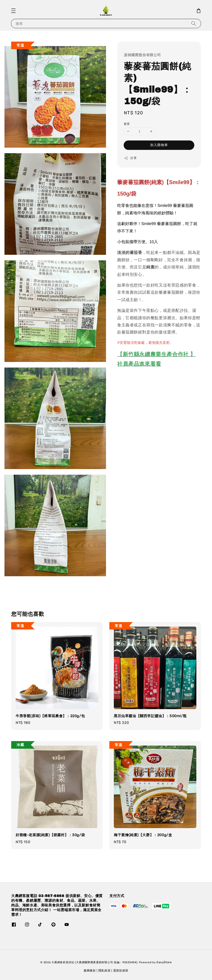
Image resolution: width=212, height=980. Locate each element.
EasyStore (164, 962)
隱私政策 (105, 970)
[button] (13, 11)
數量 (127, 124)
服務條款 (90, 970)
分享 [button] (130, 158)
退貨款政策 (121, 970)
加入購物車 (159, 145)
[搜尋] (194, 23)
